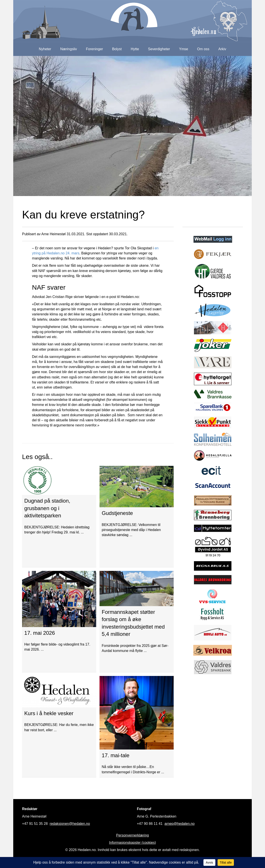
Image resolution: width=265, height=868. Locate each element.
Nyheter (45, 49)
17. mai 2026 (40, 633)
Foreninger (95, 49)
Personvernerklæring (132, 835)
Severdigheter (159, 49)
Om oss (203, 49)
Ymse (183, 49)
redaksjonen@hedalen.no (70, 824)
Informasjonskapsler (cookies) (132, 843)
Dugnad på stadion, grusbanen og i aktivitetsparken (47, 508)
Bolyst (117, 49)
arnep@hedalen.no (179, 824)
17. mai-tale (116, 755)
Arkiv (222, 49)
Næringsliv (69, 49)
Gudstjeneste (117, 513)
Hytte (135, 49)
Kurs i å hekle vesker (49, 713)
